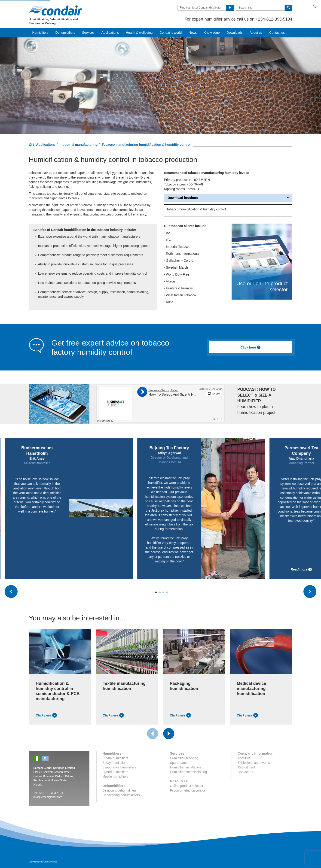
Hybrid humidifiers (115, 772)
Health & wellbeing (139, 33)
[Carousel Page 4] (167, 592)
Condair (55, 10)
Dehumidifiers (65, 33)
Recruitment (246, 767)
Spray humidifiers (115, 763)
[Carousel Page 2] (160, 592)
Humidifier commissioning (188, 772)
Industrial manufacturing (79, 145)
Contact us (277, 33)
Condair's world (171, 33)
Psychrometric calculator (188, 790)
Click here (251, 347)
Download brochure (228, 198)
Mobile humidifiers (115, 777)
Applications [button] (110, 33)
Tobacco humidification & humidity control (196, 209)
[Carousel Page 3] (163, 592)
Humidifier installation (185, 767)
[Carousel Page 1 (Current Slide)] (156, 592)
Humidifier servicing (184, 758)
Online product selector (186, 786)
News (193, 33)
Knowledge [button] (212, 33)
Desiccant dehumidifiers (120, 790)
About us (256, 33)
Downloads (235, 33)
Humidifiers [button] (40, 33)
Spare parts (178, 763)
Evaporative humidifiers (119, 767)
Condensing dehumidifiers (121, 795)
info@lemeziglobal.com (48, 797)
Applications (46, 145)
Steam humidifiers (115, 758)
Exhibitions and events (254, 763)
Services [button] (88, 33)
